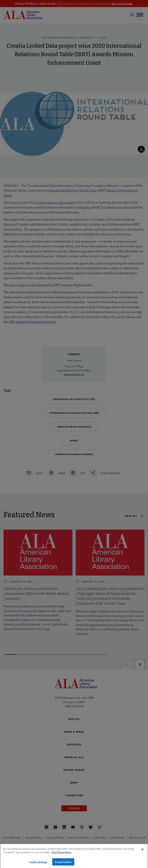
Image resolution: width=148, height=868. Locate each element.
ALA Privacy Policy (61, 854)
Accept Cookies (63, 864)
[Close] (142, 851)
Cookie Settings (38, 864)
